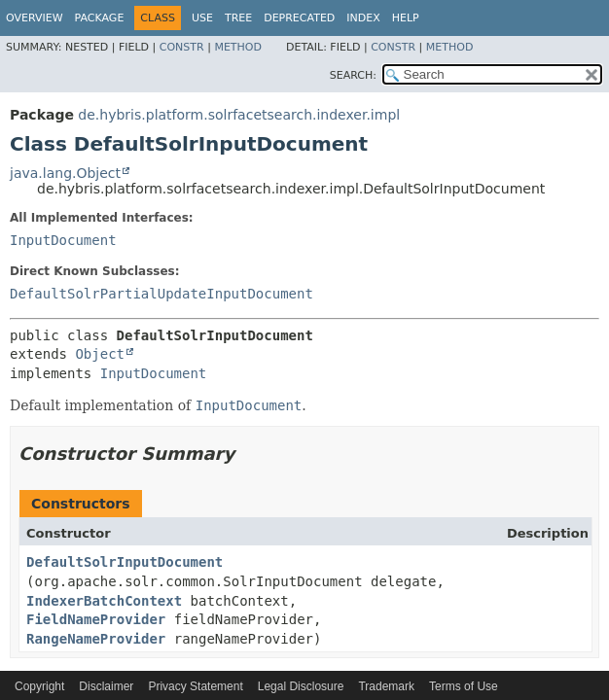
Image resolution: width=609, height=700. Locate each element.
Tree (238, 18)
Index (363, 18)
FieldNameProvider (96, 619)
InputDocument (63, 240)
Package (100, 18)
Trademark (386, 686)
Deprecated (299, 18)
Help (406, 18)
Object (100, 354)
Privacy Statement (195, 686)
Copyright (39, 686)
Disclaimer (106, 686)
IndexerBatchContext (104, 601)
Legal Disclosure (301, 686)
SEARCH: (353, 75)
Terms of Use (464, 686)
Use (202, 18)
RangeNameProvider (96, 639)
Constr (182, 47)
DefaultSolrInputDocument (125, 562)
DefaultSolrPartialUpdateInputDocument (161, 294)
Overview (35, 18)
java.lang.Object (65, 173)
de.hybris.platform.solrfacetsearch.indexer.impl (239, 115)
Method (238, 47)
